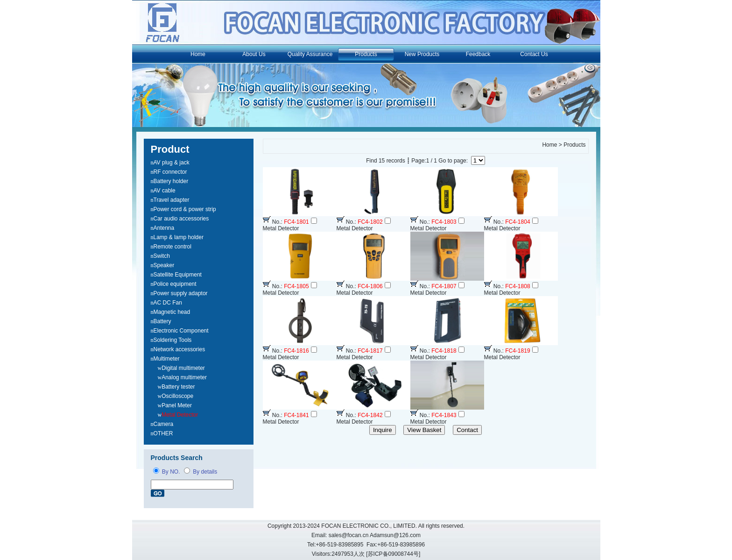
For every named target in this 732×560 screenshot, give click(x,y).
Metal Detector (180, 415)
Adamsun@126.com (395, 535)
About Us (254, 54)
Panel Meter (177, 405)
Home (198, 54)
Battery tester (178, 387)
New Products (422, 54)
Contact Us (534, 54)
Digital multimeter (183, 368)
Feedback (478, 54)
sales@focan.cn (349, 535)
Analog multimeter (184, 377)
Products (366, 54)
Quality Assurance (310, 54)
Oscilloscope (177, 396)
